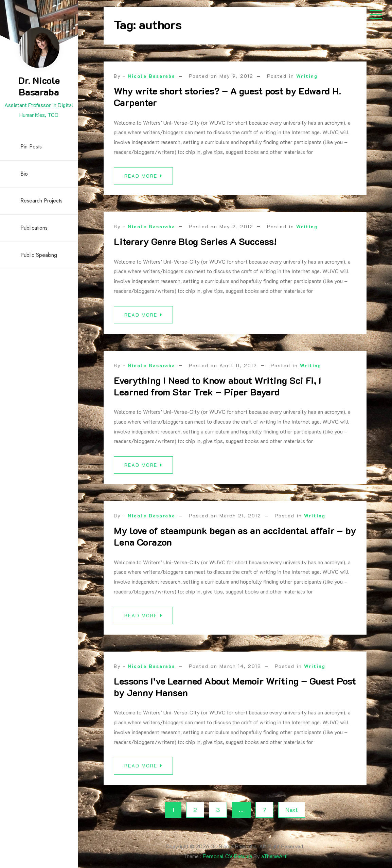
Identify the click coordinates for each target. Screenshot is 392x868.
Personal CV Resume (227, 856)
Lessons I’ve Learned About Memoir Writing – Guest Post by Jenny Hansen (235, 690)
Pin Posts (31, 147)
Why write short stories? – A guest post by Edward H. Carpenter (227, 96)
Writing (307, 76)
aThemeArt (274, 856)
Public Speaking (39, 255)
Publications (34, 228)
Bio (24, 174)
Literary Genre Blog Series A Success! (195, 245)
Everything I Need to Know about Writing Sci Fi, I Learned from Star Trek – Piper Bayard (218, 389)
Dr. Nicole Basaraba (39, 86)
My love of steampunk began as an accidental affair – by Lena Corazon (235, 539)
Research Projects (41, 201)
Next (292, 810)
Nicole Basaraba (152, 76)
